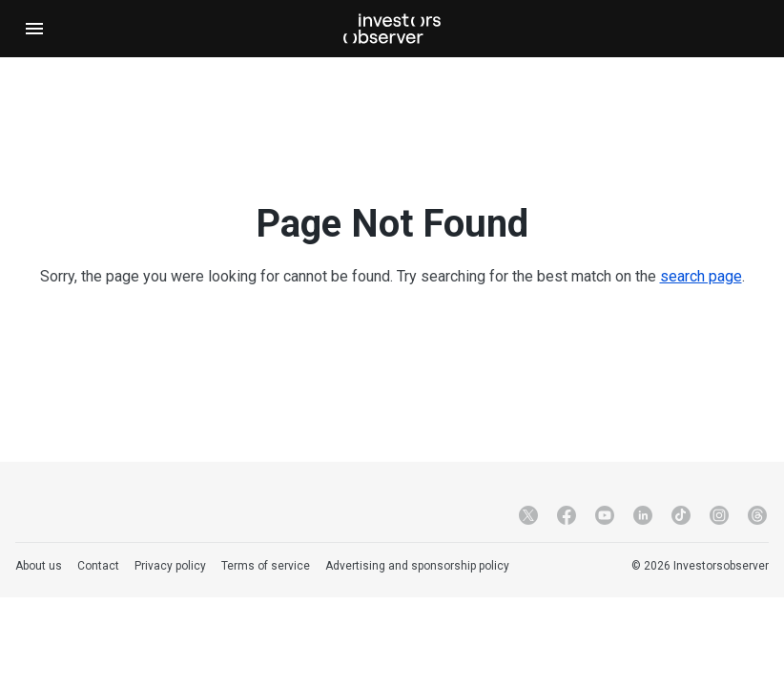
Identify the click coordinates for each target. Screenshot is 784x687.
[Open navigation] (34, 29)
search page (701, 276)
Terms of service (266, 566)
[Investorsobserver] (392, 29)
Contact (98, 566)
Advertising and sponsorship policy (417, 566)
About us (39, 566)
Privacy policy (170, 566)
